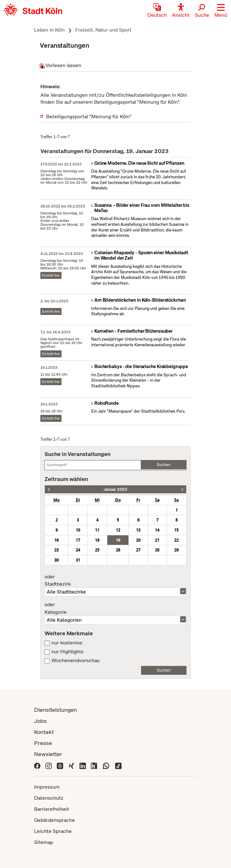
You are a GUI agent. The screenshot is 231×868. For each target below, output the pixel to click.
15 (176, 530)
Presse (43, 743)
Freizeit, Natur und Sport (103, 30)
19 (118, 540)
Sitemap (44, 842)
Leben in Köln (49, 30)
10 (78, 530)
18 (97, 540)
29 (176, 550)
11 (97, 530)
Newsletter (48, 754)
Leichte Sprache (53, 831)
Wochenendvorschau (76, 661)
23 (56, 550)
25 (97, 550)
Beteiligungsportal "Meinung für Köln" (89, 117)
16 (56, 540)
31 (78, 560)
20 (138, 540)
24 (78, 550)
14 (157, 530)
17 (78, 540)
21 (157, 540)
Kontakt (44, 732)
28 (157, 550)
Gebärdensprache (54, 820)
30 (56, 560)
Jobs (40, 721)
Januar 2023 (115, 489)
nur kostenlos (67, 643)
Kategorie (115, 608)
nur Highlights (68, 652)
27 (138, 550)
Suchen (164, 465)
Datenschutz (49, 798)
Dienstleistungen (56, 710)
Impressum (47, 787)
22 (176, 540)
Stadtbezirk (115, 581)
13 (138, 530)
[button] (221, 11)
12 (118, 530)
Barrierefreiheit (52, 809)
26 (118, 550)
